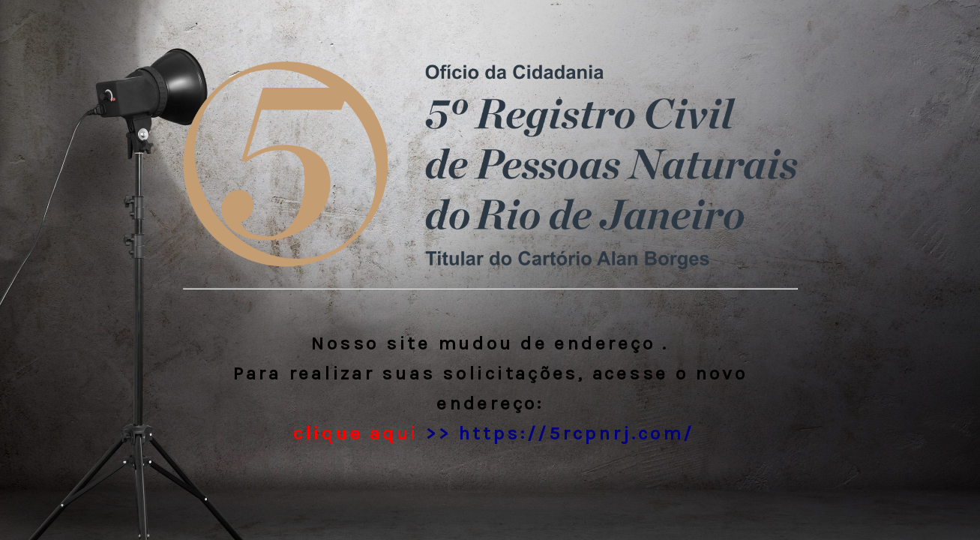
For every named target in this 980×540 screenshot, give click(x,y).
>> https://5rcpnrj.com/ (490, 433)
